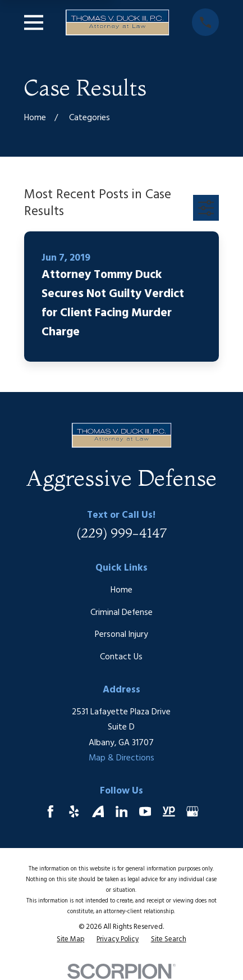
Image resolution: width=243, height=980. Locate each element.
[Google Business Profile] (192, 812)
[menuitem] (70, 940)
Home (121, 590)
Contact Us (121, 657)
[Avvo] (98, 812)
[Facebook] (51, 812)
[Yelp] (74, 812)
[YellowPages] (169, 812)
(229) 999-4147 (121, 533)
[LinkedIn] (122, 812)
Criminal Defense (121, 613)
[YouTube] (145, 812)
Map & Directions (121, 758)
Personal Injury (121, 635)
